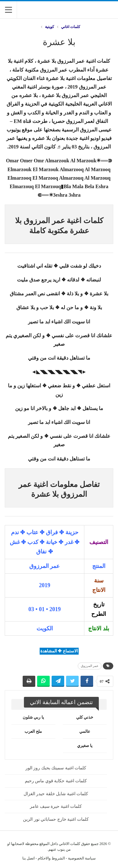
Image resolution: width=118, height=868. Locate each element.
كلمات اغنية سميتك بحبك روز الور (56, 768)
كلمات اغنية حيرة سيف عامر (56, 806)
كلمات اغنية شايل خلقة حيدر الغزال (56, 794)
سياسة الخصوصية (82, 858)
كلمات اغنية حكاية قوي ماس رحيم (56, 781)
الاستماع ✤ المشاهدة (59, 651)
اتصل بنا (28, 858)
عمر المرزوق (90, 666)
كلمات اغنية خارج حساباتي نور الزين (56, 819)
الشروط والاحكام (51, 858)
